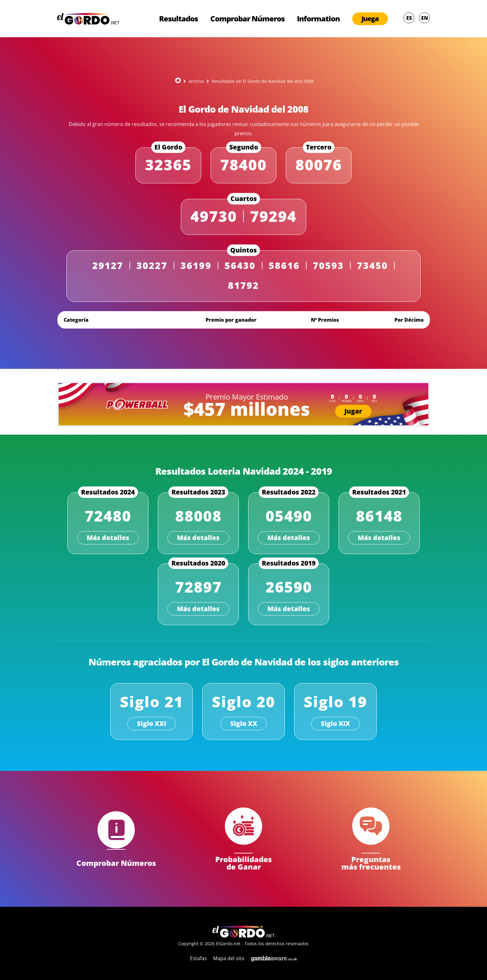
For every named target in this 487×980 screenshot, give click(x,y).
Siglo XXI (152, 723)
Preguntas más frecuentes (371, 862)
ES (409, 18)
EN (425, 18)
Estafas (198, 958)
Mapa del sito (229, 958)
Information (318, 19)
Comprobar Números (247, 19)
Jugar (353, 411)
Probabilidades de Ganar (243, 862)
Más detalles (108, 538)
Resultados (178, 19)
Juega (370, 19)
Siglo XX (244, 723)
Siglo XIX (335, 723)
